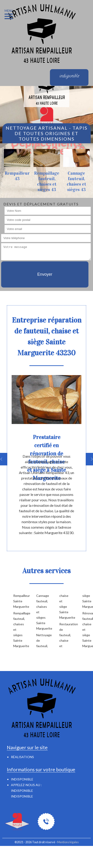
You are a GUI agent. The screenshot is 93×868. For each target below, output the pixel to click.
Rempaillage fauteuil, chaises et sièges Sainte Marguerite (17, 630)
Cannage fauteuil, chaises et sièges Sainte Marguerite (40, 612)
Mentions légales (68, 842)
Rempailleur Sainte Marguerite (17, 601)
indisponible (22, 791)
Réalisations (22, 757)
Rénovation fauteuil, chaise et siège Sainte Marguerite (87, 630)
